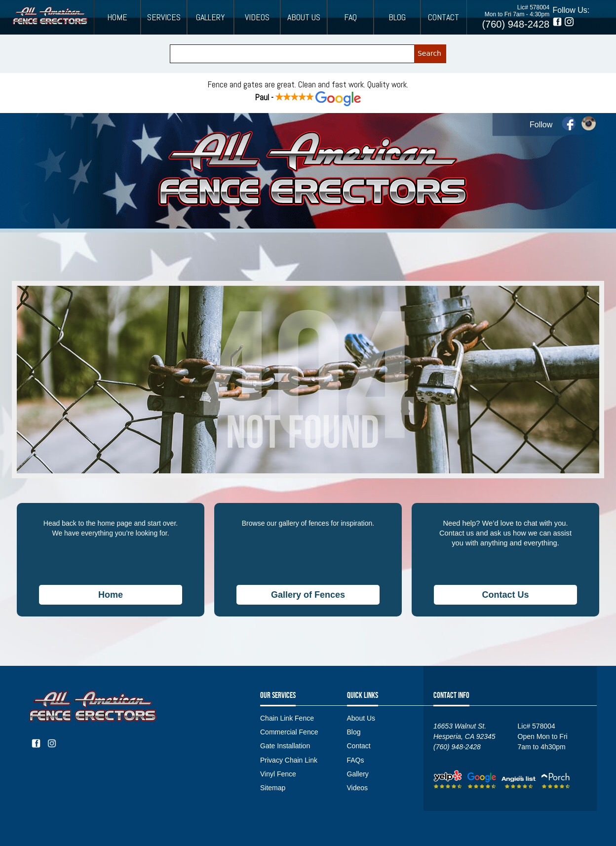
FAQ (350, 17)
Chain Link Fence (287, 718)
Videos (257, 17)
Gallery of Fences (308, 595)
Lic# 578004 (533, 7)
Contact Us (505, 595)
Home (117, 17)
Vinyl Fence (278, 774)
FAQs (356, 760)
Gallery (211, 17)
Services (164, 17)
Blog (397, 17)
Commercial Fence (289, 732)
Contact (443, 17)
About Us (304, 17)
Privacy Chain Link (289, 760)
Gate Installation (285, 746)
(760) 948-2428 (516, 24)
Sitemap (273, 788)
